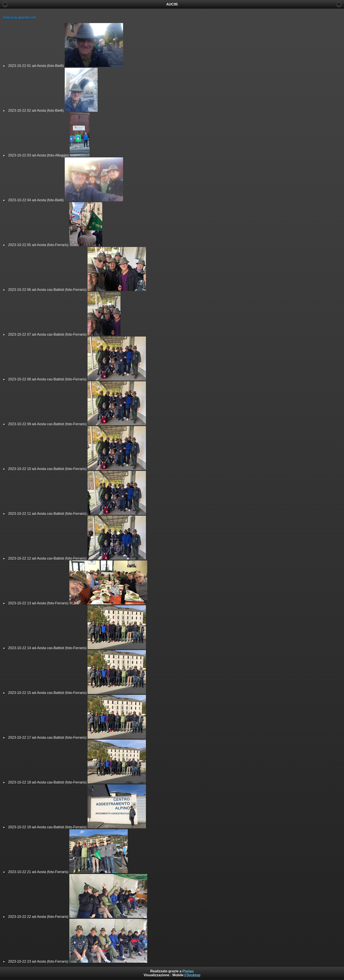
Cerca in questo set (20, 17)
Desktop (193, 975)
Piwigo (188, 971)
